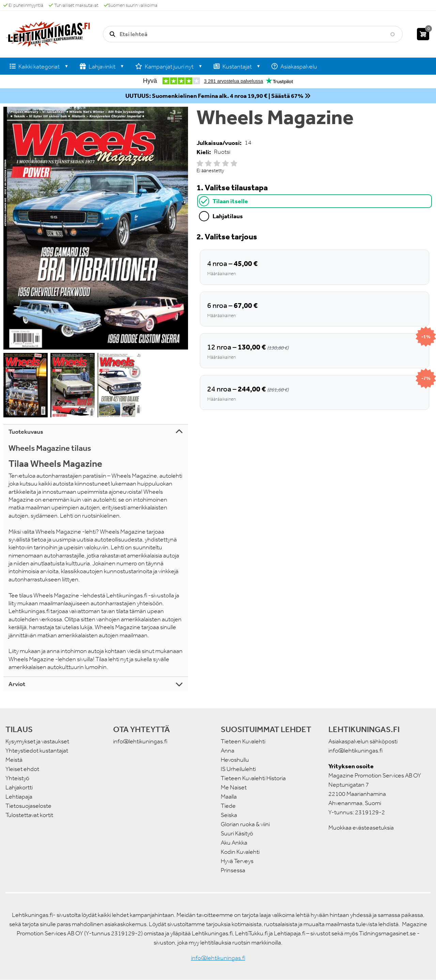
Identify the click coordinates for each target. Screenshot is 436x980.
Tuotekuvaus (26, 432)
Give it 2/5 (208, 163)
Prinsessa (233, 870)
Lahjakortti (19, 787)
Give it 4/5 (225, 163)
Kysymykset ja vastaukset (37, 741)
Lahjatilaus (228, 216)
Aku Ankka (234, 843)
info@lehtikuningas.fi (140, 741)
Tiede (228, 806)
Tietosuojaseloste (28, 806)
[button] (96, 228)
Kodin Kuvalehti (240, 852)
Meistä (14, 760)
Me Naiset (234, 787)
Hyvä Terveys (237, 861)
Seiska (229, 815)
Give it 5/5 (234, 163)
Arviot (17, 684)
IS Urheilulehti (238, 769)
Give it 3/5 (217, 163)
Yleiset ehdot (22, 769)
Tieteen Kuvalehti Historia (253, 778)
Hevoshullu (235, 760)
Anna (228, 751)
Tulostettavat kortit (29, 815)
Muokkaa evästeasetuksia (361, 828)
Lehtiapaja (19, 797)
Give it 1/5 (200, 163)
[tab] (315, 201)
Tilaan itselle (230, 201)
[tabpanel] (315, 320)
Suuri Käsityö (237, 833)
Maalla (229, 797)
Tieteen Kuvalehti (243, 741)
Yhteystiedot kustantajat (37, 751)
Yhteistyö (17, 778)
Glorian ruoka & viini (245, 824)
